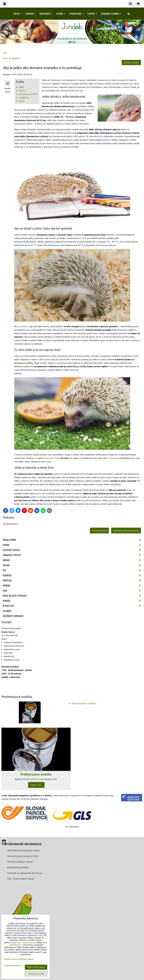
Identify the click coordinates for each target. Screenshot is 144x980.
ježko (21, 87)
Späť (5, 53)
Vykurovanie (76, 14)
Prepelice (73, 580)
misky (22, 101)
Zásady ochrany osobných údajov (19, 959)
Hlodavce (73, 575)
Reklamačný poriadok (18, 867)
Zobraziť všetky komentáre (126, 531)
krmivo (22, 91)
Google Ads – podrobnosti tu (23, 943)
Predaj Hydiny (73, 540)
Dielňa (18, 14)
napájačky (24, 97)
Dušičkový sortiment (13, 616)
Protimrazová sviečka (84, 703)
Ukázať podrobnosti (13, 966)
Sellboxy (7, 611)
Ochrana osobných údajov (20, 862)
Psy (73, 570)
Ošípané (73, 586)
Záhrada (31, 14)
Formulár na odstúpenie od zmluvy (24, 873)
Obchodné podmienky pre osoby (23, 850)
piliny (83, 326)
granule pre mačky (28, 94)
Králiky (73, 560)
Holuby (73, 565)
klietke (78, 235)
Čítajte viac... (36, 785)
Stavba (61, 14)
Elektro (92, 14)
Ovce (73, 591)
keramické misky (52, 458)
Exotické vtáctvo (73, 550)
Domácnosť (46, 14)
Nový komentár (99, 531)
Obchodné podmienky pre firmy (23, 856)
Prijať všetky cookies (36, 967)
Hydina (73, 545)
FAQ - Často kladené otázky (21, 879)
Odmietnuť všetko (36, 974)
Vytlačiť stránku (131, 63)
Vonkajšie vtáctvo (73, 555)
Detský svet (73, 606)
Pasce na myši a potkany (73, 596)
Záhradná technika (111, 14)
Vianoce (73, 601)
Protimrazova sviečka (36, 774)
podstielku (23, 326)
